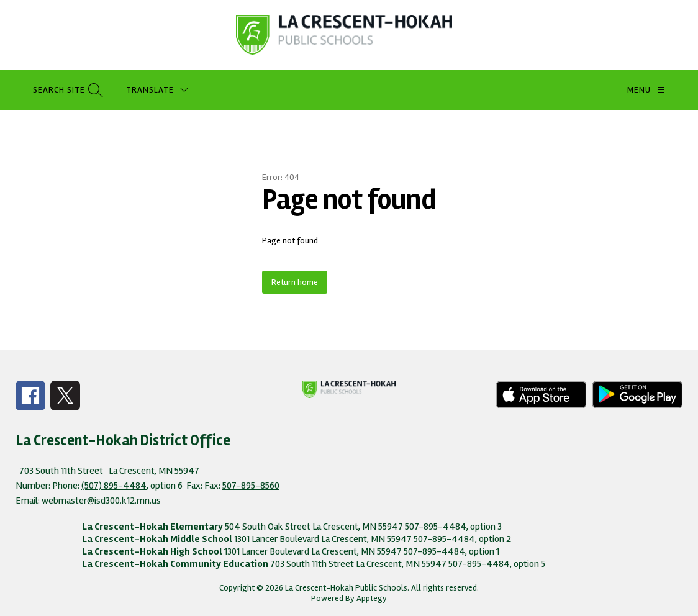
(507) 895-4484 (114, 486)
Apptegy (372, 598)
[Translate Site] (157, 90)
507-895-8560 (251, 486)
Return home (295, 282)
